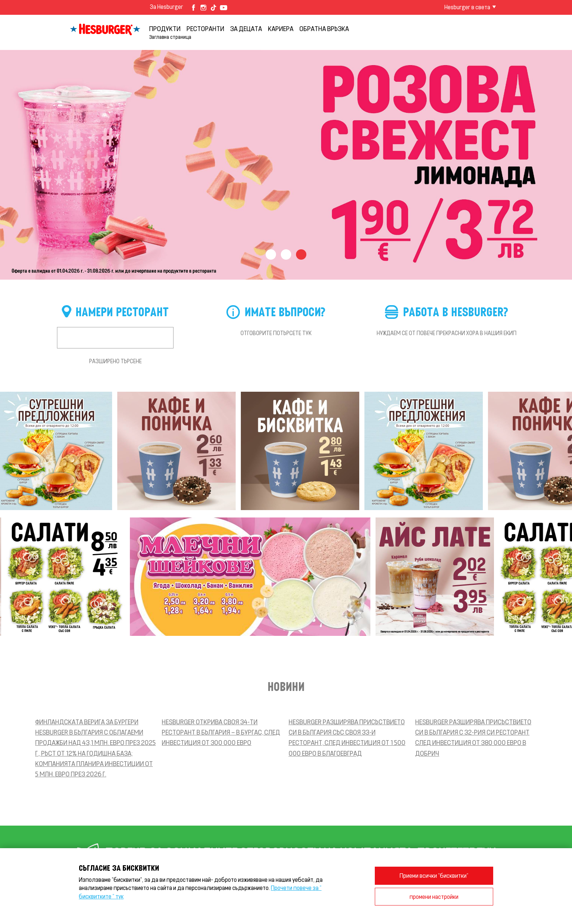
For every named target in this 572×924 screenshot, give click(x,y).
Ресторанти (205, 28)
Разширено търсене (115, 361)
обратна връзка (324, 28)
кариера (281, 28)
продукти (165, 28)
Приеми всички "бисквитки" (434, 875)
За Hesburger (166, 6)
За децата (246, 28)
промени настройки (434, 896)
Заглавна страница (170, 37)
